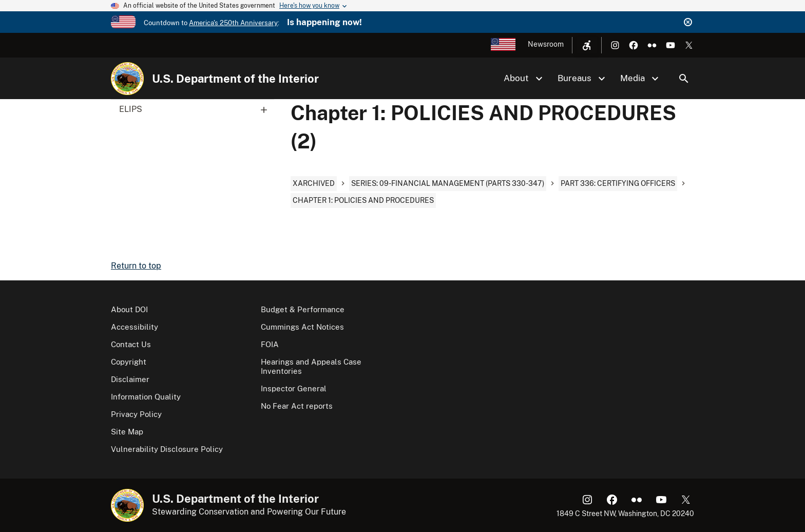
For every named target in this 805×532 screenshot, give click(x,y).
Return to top (136, 266)
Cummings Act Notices (302, 327)
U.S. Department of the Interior (235, 79)
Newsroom (546, 44)
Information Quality (146, 397)
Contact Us (131, 344)
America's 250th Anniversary (233, 23)
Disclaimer (130, 379)
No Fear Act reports (297, 406)
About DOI (129, 309)
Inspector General (294, 388)
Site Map (127, 432)
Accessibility (135, 327)
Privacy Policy (136, 414)
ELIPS (197, 109)
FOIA (270, 344)
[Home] (127, 79)
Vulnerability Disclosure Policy (167, 449)
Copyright (129, 362)
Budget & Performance (303, 309)
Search (684, 79)
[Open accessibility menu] (587, 45)
